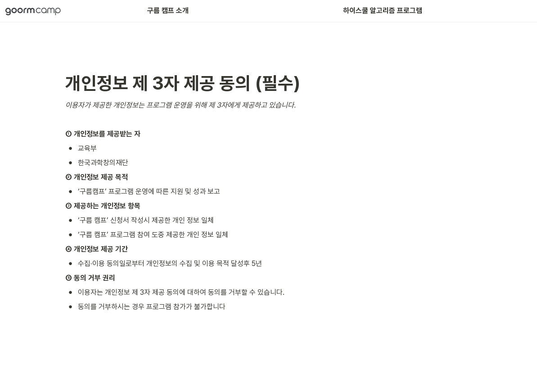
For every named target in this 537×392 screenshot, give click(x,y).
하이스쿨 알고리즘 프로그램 (382, 11)
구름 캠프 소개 (168, 11)
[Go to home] (33, 11)
